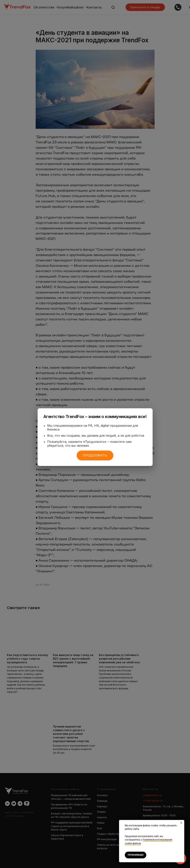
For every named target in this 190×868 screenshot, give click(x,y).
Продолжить (95, 455)
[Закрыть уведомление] (181, 823)
